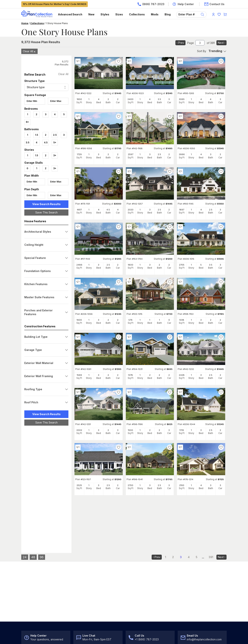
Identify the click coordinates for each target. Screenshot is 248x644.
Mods (155, 14)
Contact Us (81, 597)
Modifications (135, 597)
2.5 (55, 135)
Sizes (119, 14)
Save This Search (46, 212)
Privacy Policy (56, 636)
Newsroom (187, 613)
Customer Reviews (192, 605)
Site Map (92, 636)
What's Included (137, 589)
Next (222, 43)
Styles (105, 14)
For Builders (135, 620)
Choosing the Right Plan (36, 605)
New (91, 14)
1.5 (36, 135)
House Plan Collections (36, 620)
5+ (55, 142)
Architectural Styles (33, 613)
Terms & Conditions (32, 636)
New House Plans (32, 597)
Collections (137, 14)
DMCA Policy (75, 636)
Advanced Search (70, 14)
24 (25, 501)
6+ (27, 122)
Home (25, 23)
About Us (186, 589)
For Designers (136, 613)
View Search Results (46, 204)
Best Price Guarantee (193, 597)
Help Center (82, 589)
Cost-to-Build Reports (141, 605)
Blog (168, 14)
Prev (180, 43)
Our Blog (185, 620)
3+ (55, 155)
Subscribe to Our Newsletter (96, 553)
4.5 (46, 142)
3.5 (27, 142)
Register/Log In (84, 613)
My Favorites (82, 620)
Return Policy (82, 605)
